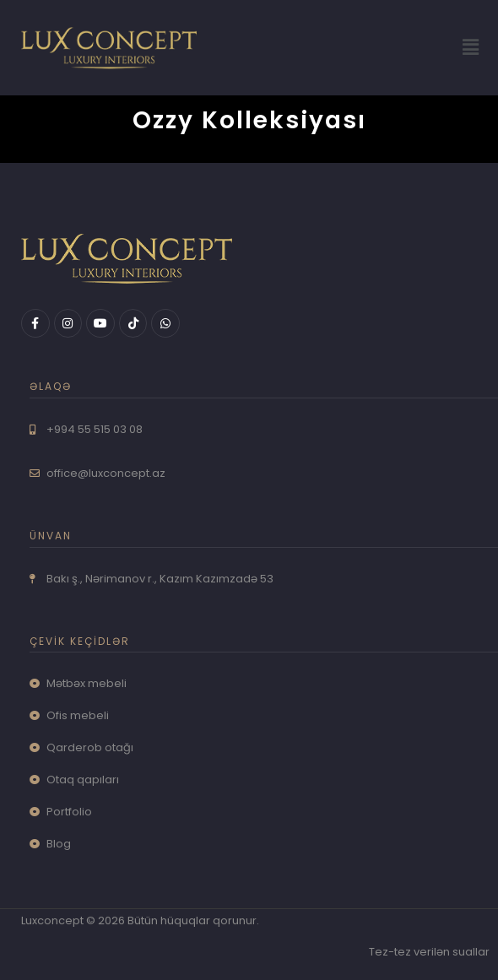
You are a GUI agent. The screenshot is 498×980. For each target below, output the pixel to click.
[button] (471, 47)
